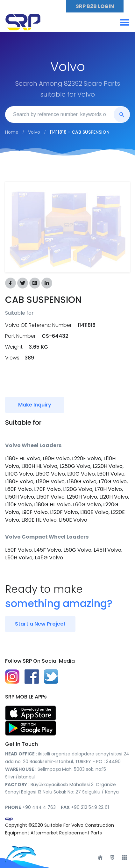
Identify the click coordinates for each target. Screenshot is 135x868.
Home (12, 132)
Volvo (34, 132)
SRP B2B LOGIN (95, 6)
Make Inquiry (35, 405)
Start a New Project (40, 624)
